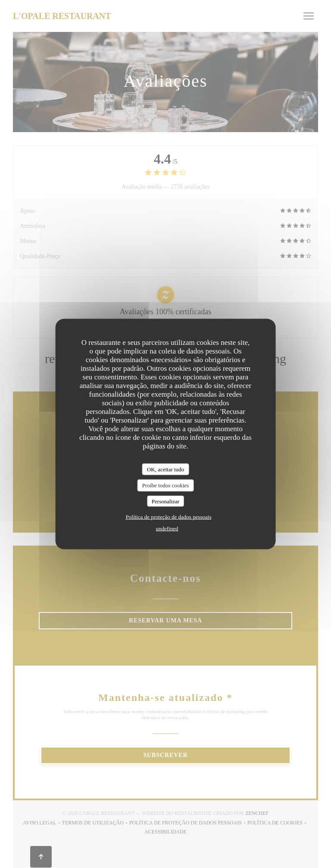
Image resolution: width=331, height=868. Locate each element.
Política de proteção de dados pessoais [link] (169, 517)
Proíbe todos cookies (165, 485)
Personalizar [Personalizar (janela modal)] (165, 501)
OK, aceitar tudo (165, 469)
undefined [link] (167, 529)
